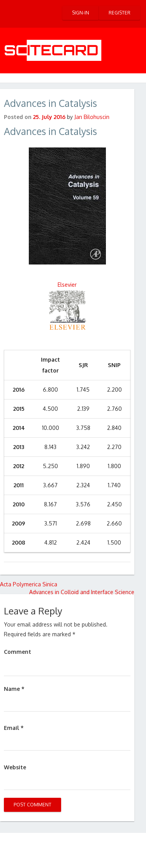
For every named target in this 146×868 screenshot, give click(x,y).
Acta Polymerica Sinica (29, 584)
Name (14, 689)
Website (15, 767)
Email (14, 728)
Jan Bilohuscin (92, 117)
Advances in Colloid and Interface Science (82, 592)
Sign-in (81, 13)
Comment (18, 652)
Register (120, 13)
